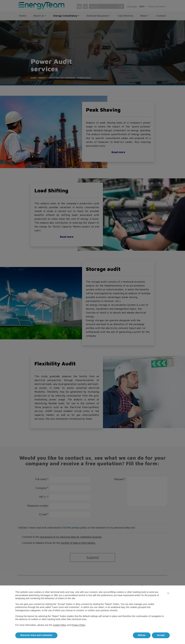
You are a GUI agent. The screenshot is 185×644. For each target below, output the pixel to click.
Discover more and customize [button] (36, 635)
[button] (168, 593)
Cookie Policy (60, 625)
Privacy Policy (78, 625)
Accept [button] (161, 635)
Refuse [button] (142, 635)
